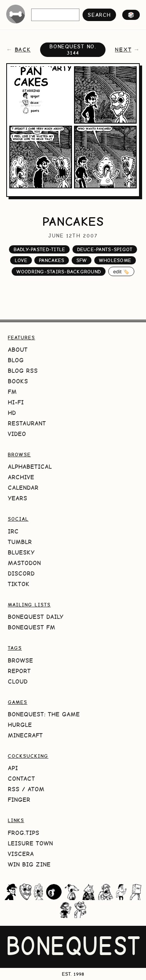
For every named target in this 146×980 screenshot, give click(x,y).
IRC (13, 531)
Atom (36, 789)
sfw (82, 260)
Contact (21, 779)
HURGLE (20, 725)
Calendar (23, 488)
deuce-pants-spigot (105, 249)
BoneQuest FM (32, 627)
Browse (20, 660)
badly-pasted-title (40, 249)
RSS (14, 789)
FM (12, 392)
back (23, 50)
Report (19, 671)
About (18, 350)
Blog (16, 360)
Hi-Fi (16, 402)
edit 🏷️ (121, 272)
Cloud (18, 681)
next (123, 50)
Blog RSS (23, 371)
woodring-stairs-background (59, 272)
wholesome (115, 260)
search (99, 15)
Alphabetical (30, 467)
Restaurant (27, 423)
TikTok (19, 584)
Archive (21, 477)
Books (18, 381)
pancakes (52, 260)
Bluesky (21, 552)
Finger (19, 800)
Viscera (21, 854)
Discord (21, 573)
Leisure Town (30, 843)
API (13, 768)
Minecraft (25, 735)
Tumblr (20, 542)
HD (12, 413)
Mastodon (24, 563)
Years (18, 498)
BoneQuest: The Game (44, 714)
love (21, 260)
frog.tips (24, 833)
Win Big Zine (29, 864)
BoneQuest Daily (36, 617)
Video (17, 434)
